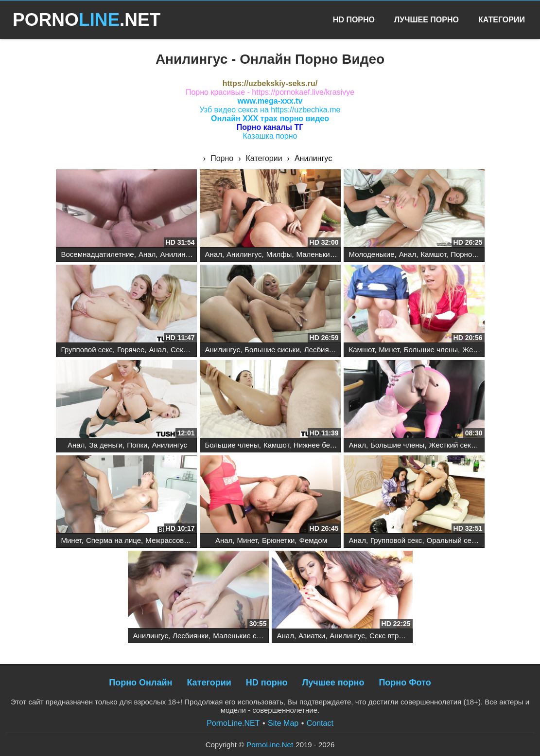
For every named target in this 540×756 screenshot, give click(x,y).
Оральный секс (453, 540)
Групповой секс (87, 350)
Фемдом (313, 540)
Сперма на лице (113, 540)
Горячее (131, 350)
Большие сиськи (272, 350)
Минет (389, 350)
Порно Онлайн (140, 683)
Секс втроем (192, 350)
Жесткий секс (452, 445)
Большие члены (431, 350)
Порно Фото (405, 683)
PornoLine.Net (270, 745)
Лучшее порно (333, 683)
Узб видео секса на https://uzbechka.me (270, 110)
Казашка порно (270, 136)
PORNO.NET (87, 20)
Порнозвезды (473, 254)
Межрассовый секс (177, 540)
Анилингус (177, 254)
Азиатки (312, 636)
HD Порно (354, 20)
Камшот (433, 254)
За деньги (106, 445)
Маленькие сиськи (328, 254)
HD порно (267, 683)
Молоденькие (372, 254)
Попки (137, 445)
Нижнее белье (318, 445)
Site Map (283, 723)
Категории (502, 20)
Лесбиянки (322, 350)
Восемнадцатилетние (98, 254)
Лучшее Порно (427, 20)
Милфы (279, 254)
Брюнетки (278, 540)
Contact (320, 723)
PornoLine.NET (233, 723)
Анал (147, 254)
